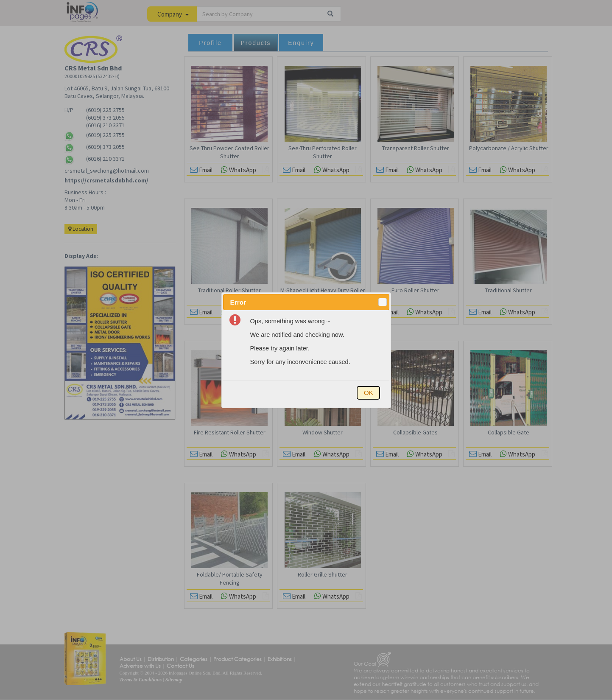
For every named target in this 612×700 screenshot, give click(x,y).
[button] (383, 302)
